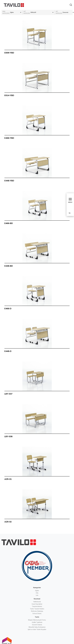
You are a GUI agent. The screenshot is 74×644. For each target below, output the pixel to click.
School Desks (37, 613)
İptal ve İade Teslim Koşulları (37, 629)
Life (37, 595)
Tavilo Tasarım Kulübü (37, 609)
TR (69, 213)
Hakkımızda (37, 602)
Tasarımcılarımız (37, 606)
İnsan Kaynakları (37, 604)
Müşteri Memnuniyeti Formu (37, 620)
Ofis (37, 593)
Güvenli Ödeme (37, 625)
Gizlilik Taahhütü (37, 622)
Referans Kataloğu (37, 611)
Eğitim (37, 591)
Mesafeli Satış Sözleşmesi (37, 627)
